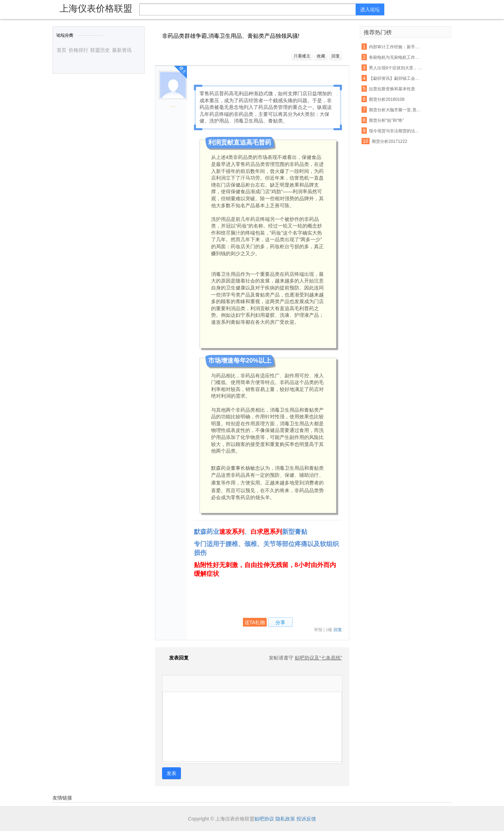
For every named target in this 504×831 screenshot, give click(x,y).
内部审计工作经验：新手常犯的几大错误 (395, 47)
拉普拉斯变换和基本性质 (392, 89)
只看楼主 (302, 56)
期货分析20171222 (389, 141)
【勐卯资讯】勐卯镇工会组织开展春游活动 (395, 78)
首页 (62, 50)
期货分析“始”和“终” (386, 120)
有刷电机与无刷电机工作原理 (395, 57)
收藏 (321, 56)
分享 (280, 622)
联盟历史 (100, 50)
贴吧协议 (264, 819)
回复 (336, 56)
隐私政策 (285, 819)
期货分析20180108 (387, 99)
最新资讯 (122, 50)
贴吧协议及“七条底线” (318, 658)
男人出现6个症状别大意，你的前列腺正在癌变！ (395, 68)
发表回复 (175, 658)
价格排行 (78, 50)
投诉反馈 (306, 819)
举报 (318, 630)
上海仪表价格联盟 (96, 8)
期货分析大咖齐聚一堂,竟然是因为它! (395, 110)
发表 (171, 773)
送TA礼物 (255, 622)
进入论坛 (370, 9)
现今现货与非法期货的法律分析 (395, 131)
